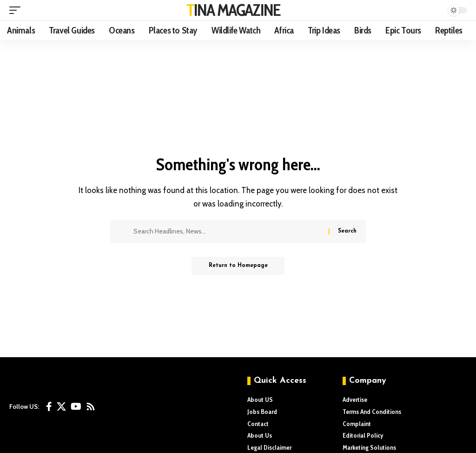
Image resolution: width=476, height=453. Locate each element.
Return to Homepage (238, 266)
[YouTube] (76, 406)
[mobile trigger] (17, 10)
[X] (61, 406)
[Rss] (91, 406)
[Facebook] (49, 406)
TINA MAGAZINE (234, 10)
